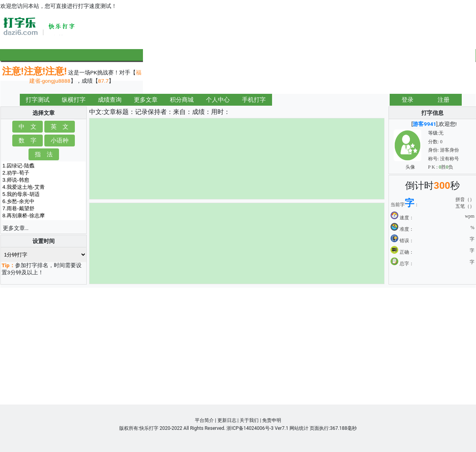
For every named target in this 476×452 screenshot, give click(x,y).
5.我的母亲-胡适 (44, 194)
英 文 (60, 126)
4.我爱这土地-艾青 (44, 187)
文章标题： (119, 112)
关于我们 (249, 420)
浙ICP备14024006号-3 (250, 428)
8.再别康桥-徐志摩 (44, 216)
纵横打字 (74, 100)
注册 (444, 100)
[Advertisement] (433, 52)
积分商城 (182, 100)
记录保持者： (154, 112)
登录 (407, 100)
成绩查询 (110, 100)
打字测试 (38, 100)
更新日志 (227, 420)
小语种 (60, 140)
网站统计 (299, 428)
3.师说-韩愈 (44, 180)
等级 (433, 133)
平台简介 (204, 420)
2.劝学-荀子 (44, 173)
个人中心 (218, 100)
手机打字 (254, 100)
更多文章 (146, 100)
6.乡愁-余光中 (44, 201)
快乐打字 (149, 428)
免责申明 (272, 420)
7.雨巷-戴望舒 (44, 209)
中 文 (28, 126)
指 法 (44, 154)
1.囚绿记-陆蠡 (44, 166)
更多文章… (16, 228)
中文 (95, 112)
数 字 (28, 140)
